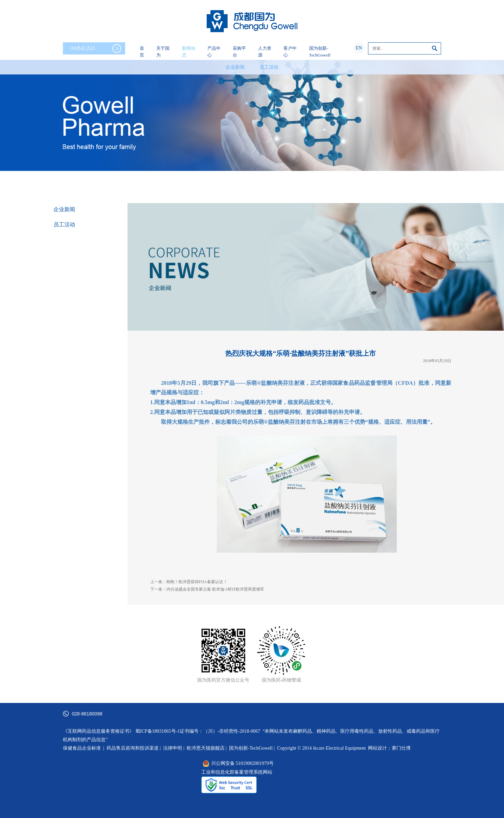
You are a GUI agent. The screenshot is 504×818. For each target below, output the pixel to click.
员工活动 (269, 67)
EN (359, 48)
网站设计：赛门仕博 (389, 748)
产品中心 (214, 52)
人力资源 (265, 52)
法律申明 (173, 748)
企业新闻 (235, 67)
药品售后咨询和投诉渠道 (133, 748)
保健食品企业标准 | (84, 748)
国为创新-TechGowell (320, 52)
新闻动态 (189, 52)
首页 (142, 52)
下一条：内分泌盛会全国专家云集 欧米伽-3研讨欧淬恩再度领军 (207, 589)
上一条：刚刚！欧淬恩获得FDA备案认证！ (189, 582)
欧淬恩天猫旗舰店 (206, 748)
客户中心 (290, 52)
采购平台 (239, 52)
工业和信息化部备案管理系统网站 (237, 772)
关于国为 (163, 52)
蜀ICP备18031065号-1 (157, 731)
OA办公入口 (95, 49)
